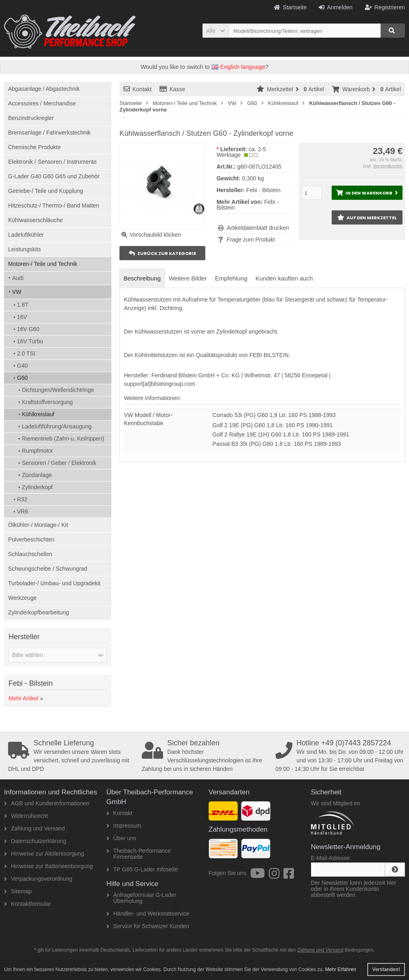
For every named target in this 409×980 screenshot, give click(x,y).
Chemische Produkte (34, 147)
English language (238, 67)
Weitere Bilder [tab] (188, 278)
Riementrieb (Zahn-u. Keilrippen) (63, 439)
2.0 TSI (26, 353)
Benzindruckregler (31, 118)
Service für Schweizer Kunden (148, 926)
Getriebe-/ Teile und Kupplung (46, 191)
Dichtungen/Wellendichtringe (58, 390)
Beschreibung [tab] (142, 278)
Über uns (121, 838)
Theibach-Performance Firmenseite (139, 854)
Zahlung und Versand (34, 828)
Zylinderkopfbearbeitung (38, 612)
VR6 (22, 511)
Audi (18, 278)
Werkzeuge (22, 598)
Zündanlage (37, 475)
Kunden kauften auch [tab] (284, 278)
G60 (22, 378)
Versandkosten (388, 166)
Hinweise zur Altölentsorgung (44, 854)
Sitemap (18, 891)
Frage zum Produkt (251, 240)
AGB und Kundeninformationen (47, 803)
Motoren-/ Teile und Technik (43, 264)
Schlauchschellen (30, 554)
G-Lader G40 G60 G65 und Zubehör (54, 176)
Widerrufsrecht (26, 816)
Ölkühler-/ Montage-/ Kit (38, 525)
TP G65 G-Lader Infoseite (142, 869)
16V (22, 317)
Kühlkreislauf (38, 414)
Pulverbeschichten (31, 539)
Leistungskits (24, 249)
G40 (22, 366)
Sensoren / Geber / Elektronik (59, 463)
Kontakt (137, 89)
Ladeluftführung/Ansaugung (57, 426)
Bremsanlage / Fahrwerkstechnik (49, 133)
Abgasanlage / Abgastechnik (44, 89)
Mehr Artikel (23, 698)
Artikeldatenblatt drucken (258, 228)
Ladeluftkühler (26, 235)
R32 (22, 499)
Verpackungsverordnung (38, 879)
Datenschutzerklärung (35, 841)
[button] (216, 31)
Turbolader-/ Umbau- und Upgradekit (54, 583)
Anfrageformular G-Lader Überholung (142, 898)
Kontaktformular (28, 904)
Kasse (172, 89)
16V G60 (28, 329)
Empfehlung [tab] (231, 278)
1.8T (23, 305)
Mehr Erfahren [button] (341, 969)
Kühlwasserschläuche (35, 220)
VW (17, 292)
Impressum (124, 826)
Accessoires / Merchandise (42, 103)
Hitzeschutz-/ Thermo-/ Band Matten (54, 205)
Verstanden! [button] (386, 969)
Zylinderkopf (37, 487)
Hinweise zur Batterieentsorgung (48, 866)
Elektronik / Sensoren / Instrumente (52, 162)
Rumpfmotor (37, 451)
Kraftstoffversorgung (47, 402)
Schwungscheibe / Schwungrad (48, 569)
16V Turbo (30, 341)
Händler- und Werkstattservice (148, 914)
